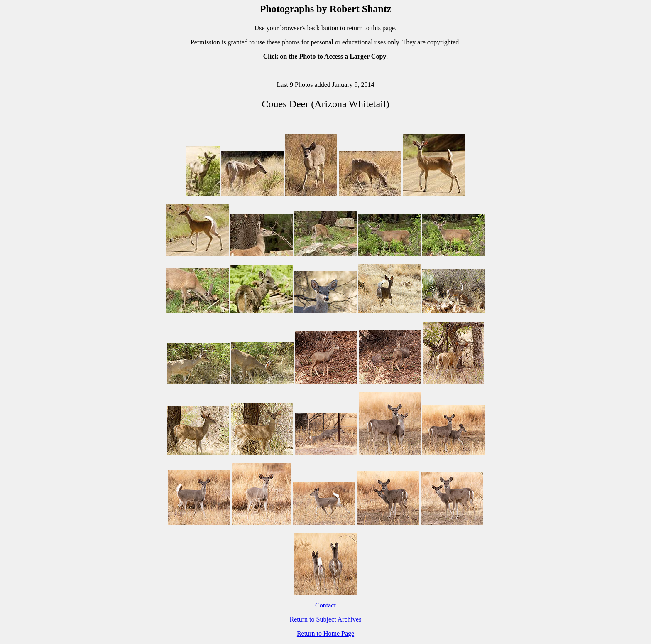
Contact (325, 605)
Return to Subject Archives (326, 619)
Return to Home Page (325, 633)
